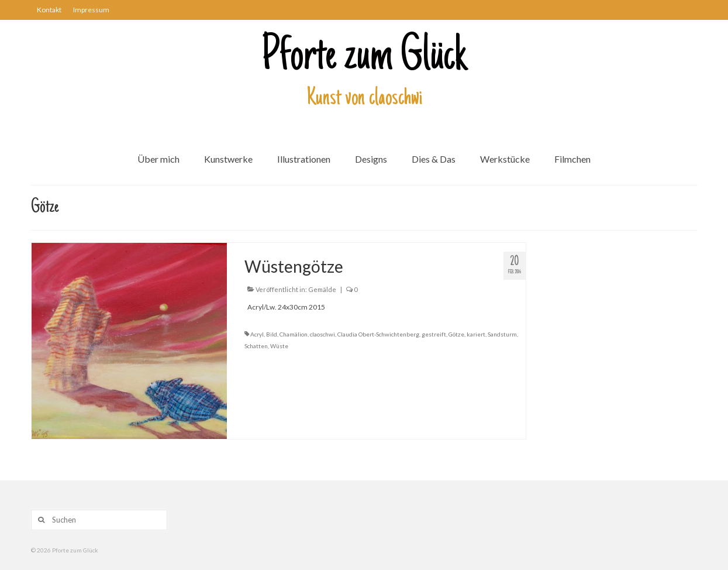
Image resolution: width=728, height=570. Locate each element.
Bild (272, 334)
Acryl (257, 334)
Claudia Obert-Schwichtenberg (378, 334)
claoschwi (322, 334)
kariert (476, 334)
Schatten (256, 346)
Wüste (279, 346)
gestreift (434, 334)
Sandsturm (502, 334)
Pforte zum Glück (364, 58)
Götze (456, 334)
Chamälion (294, 334)
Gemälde (322, 289)
